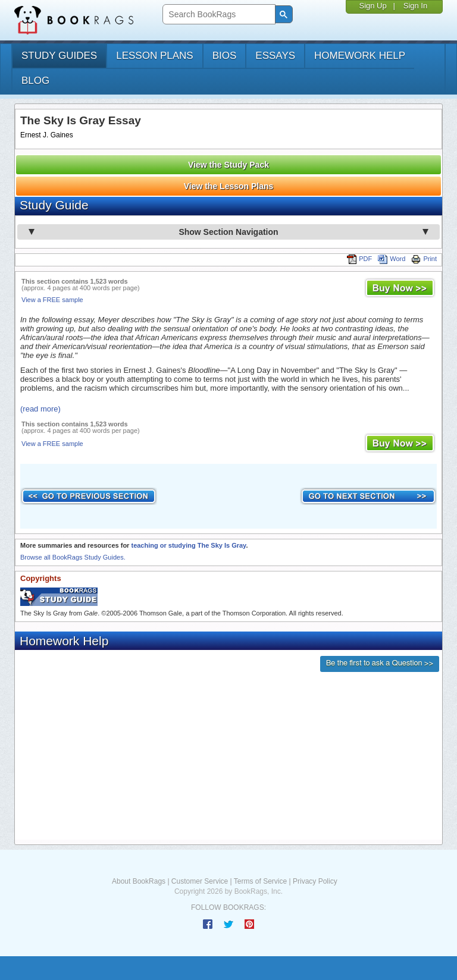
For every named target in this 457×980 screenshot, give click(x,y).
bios (225, 56)
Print (424, 259)
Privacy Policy (315, 881)
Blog (35, 81)
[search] (217, 15)
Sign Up (373, 6)
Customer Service (200, 881)
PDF (359, 259)
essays (275, 56)
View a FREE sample (52, 300)
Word (392, 259)
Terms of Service (260, 881)
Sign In (415, 6)
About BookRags (139, 881)
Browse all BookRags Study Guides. (73, 557)
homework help (360, 56)
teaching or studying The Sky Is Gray (188, 545)
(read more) (40, 409)
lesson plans (154, 56)
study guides (59, 56)
